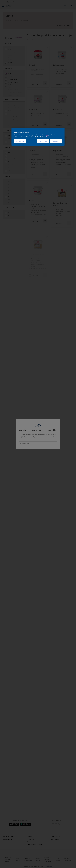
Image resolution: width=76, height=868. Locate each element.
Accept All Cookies (43, 141)
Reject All (56, 141)
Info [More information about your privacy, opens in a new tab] (47, 136)
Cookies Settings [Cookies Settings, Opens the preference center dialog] (20, 141)
